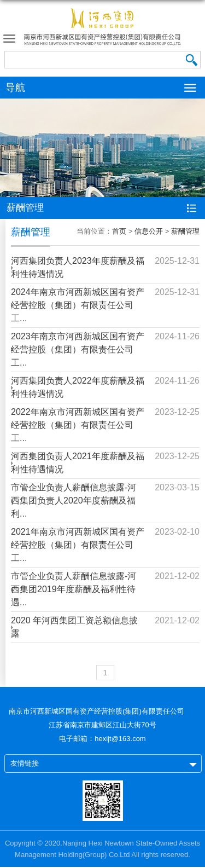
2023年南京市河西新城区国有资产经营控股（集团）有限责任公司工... (78, 349)
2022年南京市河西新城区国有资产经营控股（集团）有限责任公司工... (78, 425)
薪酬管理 (185, 231)
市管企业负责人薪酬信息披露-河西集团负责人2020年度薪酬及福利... (74, 500)
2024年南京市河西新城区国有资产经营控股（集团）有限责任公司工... (78, 305)
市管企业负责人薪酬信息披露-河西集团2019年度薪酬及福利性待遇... (74, 589)
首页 (119, 231)
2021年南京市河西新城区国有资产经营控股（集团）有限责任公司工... (78, 545)
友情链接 (25, 763)
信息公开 (149, 231)
